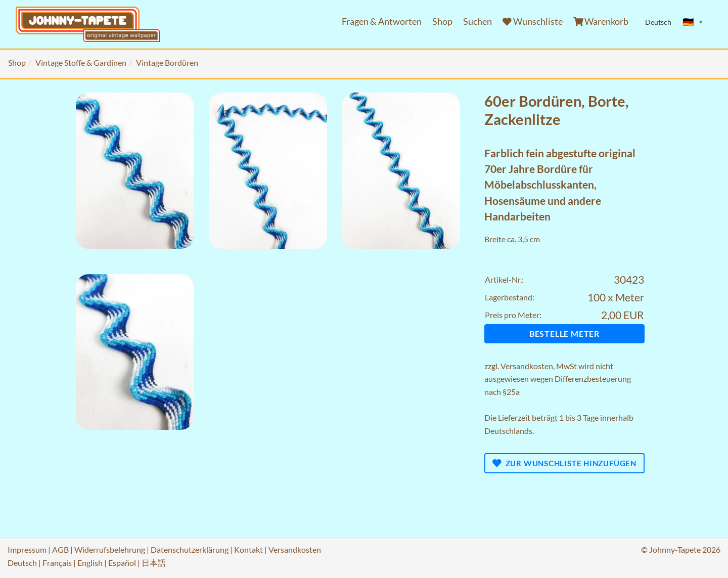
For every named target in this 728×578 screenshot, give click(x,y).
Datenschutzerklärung (190, 549)
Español (122, 563)
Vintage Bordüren (167, 62)
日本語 (154, 563)
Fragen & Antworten (382, 21)
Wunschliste (533, 21)
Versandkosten (527, 366)
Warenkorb (601, 21)
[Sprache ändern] (693, 22)
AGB (60, 549)
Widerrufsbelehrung (110, 549)
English (90, 563)
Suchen (477, 21)
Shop (442, 21)
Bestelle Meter (564, 334)
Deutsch (22, 563)
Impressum (27, 549)
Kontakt (248, 549)
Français (57, 563)
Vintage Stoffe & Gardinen (81, 62)
